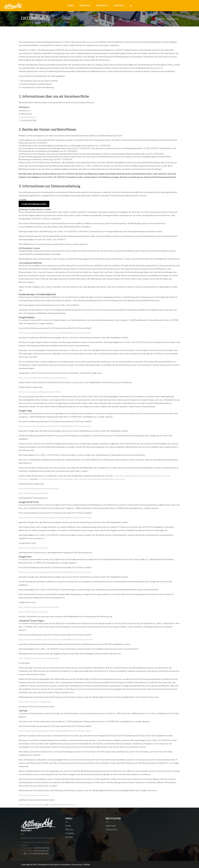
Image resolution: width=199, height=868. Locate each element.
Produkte (102, 5)
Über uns (85, 5)
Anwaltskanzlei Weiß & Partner (62, 804)
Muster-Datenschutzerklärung (32, 804)
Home (70, 5)
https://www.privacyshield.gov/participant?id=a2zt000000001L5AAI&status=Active (55, 333)
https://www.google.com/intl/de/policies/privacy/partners (43, 378)
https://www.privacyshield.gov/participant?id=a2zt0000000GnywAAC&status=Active (56, 639)
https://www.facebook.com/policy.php (35, 702)
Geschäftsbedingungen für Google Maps (56, 479)
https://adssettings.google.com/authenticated (39, 488)
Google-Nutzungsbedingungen (127, 476)
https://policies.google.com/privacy (34, 493)
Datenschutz (112, 829)
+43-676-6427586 (42, 848)
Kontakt (119, 5)
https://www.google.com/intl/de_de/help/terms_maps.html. (99, 479)
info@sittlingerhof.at (28, 117)
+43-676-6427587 (41, 851)
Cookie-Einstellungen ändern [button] (34, 204)
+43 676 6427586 (29, 120)
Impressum (111, 826)
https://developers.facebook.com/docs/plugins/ (39, 658)
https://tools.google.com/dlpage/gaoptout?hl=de (40, 392)
